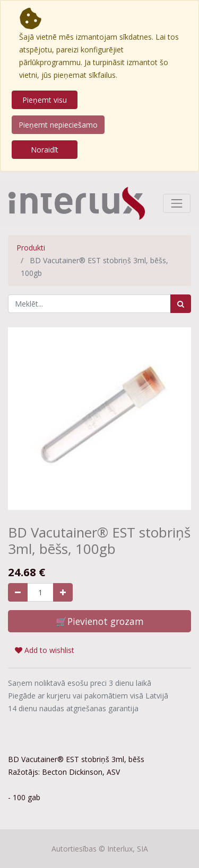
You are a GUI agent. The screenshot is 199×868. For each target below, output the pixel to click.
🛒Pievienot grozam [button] (100, 621)
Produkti (31, 248)
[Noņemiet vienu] (18, 592)
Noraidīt (45, 150)
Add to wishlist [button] (45, 650)
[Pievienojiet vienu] (63, 592)
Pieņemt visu (45, 100)
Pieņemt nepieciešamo (58, 125)
